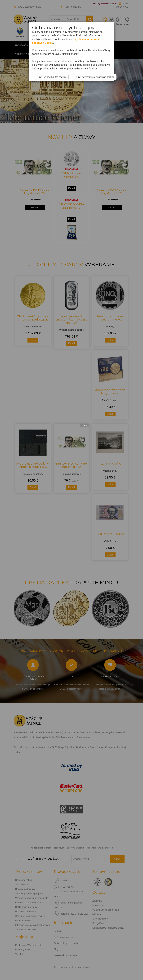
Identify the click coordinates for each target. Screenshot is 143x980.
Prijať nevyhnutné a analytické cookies (95, 77)
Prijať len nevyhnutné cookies (52, 77)
